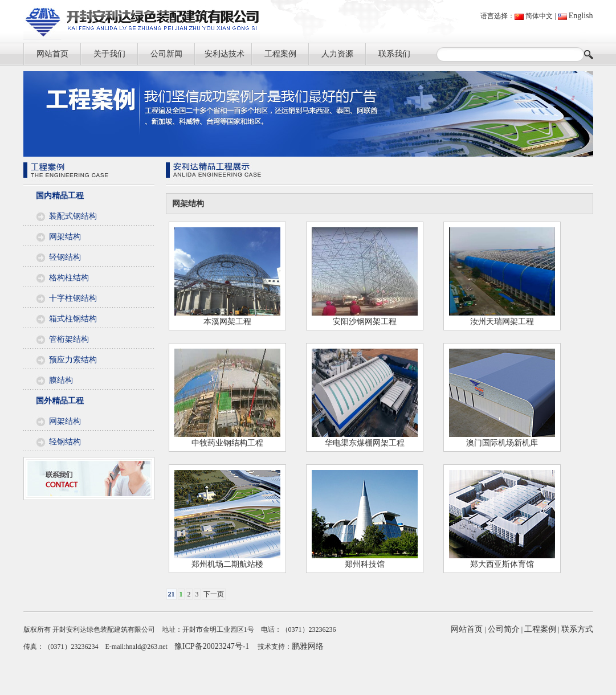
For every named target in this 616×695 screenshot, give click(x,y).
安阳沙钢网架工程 (365, 322)
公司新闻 (166, 54)
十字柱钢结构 (73, 298)
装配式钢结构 (73, 216)
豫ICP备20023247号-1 (212, 646)
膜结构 (61, 380)
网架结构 (65, 237)
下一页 (214, 594)
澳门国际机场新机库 (502, 443)
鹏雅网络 (308, 646)
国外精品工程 (60, 401)
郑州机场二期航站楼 (227, 564)
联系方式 (577, 629)
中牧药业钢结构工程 (227, 443)
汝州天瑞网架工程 (502, 322)
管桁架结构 (69, 339)
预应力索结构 (73, 360)
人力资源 (337, 54)
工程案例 (280, 54)
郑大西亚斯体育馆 (502, 564)
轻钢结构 (65, 257)
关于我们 (109, 54)
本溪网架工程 (227, 322)
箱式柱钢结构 (73, 319)
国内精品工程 (60, 196)
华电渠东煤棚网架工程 (365, 443)
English (581, 16)
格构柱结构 (69, 278)
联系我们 (394, 54)
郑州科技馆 (365, 564)
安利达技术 (225, 54)
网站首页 (52, 54)
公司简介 (504, 629)
